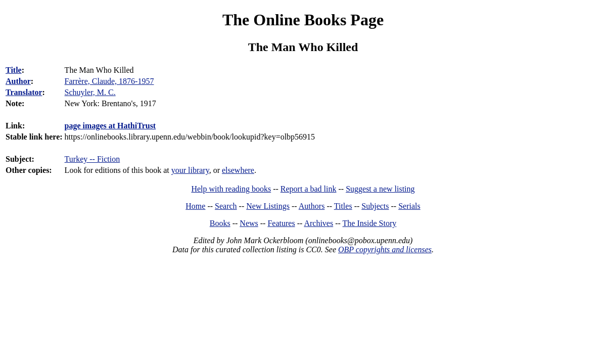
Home (195, 206)
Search (226, 206)
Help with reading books (231, 189)
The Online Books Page (303, 20)
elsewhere (238, 170)
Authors (312, 206)
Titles (343, 206)
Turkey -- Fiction (92, 159)
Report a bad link (309, 189)
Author (18, 81)
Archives (318, 223)
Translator (24, 92)
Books (220, 223)
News (249, 223)
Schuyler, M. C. (90, 92)
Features (281, 223)
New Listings (268, 206)
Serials (409, 206)
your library (190, 170)
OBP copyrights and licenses (385, 249)
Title (14, 70)
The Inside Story (370, 223)
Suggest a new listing (380, 189)
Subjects (375, 206)
